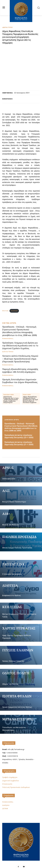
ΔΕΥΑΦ (5, 799)
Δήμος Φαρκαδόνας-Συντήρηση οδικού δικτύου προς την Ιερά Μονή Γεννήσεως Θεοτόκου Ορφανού (30, 390)
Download (14, 301)
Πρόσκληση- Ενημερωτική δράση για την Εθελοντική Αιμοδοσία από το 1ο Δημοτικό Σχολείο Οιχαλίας (20, 336)
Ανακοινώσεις (8, 329)
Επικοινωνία (9, 734)
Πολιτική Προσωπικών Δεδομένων (16, 778)
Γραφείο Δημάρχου (10, 768)
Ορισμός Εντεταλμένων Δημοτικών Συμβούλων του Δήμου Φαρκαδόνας (20, 372)
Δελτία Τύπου (8, 27)
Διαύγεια (6, 796)
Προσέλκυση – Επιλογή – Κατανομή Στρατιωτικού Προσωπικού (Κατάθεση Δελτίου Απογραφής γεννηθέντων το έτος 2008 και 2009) (19, 322)
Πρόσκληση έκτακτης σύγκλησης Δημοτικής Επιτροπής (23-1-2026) (19, 427)
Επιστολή (5, 301)
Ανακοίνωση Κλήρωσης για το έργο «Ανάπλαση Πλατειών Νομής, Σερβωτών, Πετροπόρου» (11, 390)
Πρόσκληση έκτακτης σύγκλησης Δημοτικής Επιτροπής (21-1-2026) (19, 434)
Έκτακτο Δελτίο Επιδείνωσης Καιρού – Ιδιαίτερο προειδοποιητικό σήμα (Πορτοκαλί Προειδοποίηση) (20, 349)
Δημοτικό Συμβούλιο (11, 771)
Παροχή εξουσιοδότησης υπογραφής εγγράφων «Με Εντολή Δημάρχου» (20, 361)
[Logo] (21, 832)
